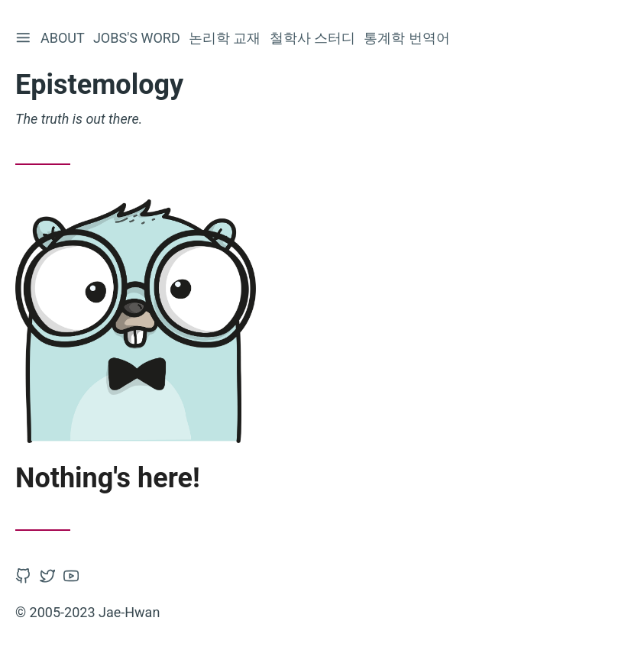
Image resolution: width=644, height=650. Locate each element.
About (65, 38)
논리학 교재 (227, 38)
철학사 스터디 (315, 38)
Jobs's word (139, 38)
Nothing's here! (108, 478)
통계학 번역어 (409, 38)
